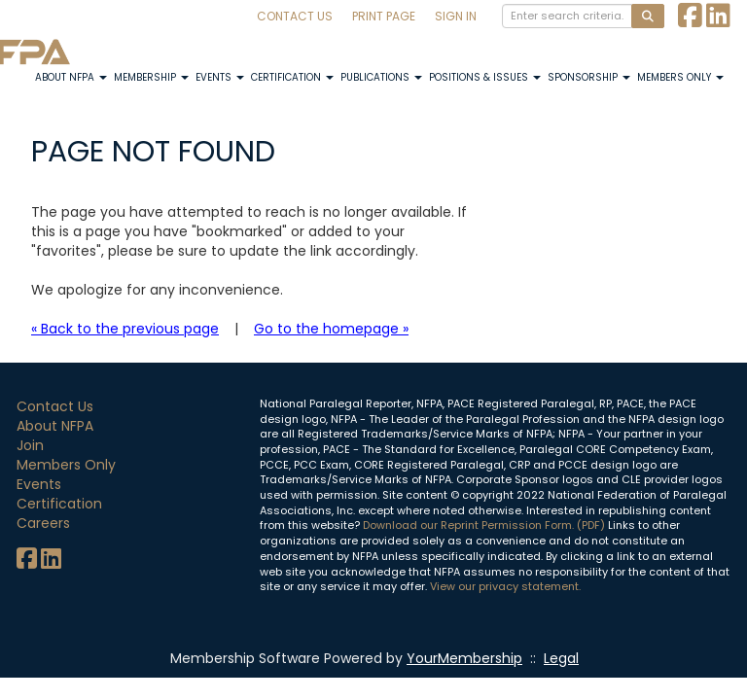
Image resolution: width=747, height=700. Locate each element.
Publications (381, 77)
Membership (151, 77)
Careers (43, 523)
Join (30, 445)
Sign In (456, 16)
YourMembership (464, 658)
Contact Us (295, 16)
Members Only (680, 77)
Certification (292, 77)
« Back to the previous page (125, 329)
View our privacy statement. (505, 586)
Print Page (384, 16)
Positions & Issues (485, 77)
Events (220, 77)
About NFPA (71, 77)
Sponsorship (589, 77)
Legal (561, 658)
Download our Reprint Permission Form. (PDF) (484, 525)
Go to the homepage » (331, 329)
